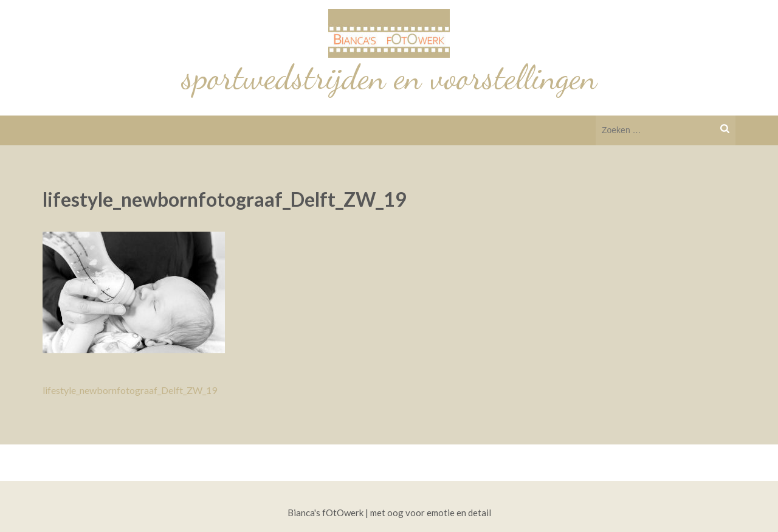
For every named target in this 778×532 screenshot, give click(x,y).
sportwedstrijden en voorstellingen (389, 77)
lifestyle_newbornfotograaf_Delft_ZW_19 (130, 390)
